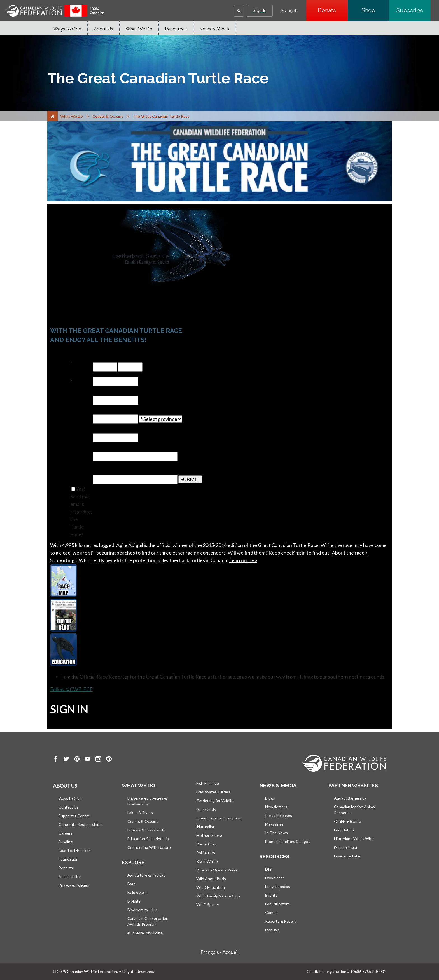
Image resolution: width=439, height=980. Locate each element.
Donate (333, 10)
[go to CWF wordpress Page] (77, 760)
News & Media (214, 29)
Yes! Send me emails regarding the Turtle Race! (81, 512)
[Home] (52, 116)
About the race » (350, 553)
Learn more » (243, 560)
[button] (239, 11)
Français (290, 11)
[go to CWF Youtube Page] (88, 760)
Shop (375, 10)
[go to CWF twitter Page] (66, 760)
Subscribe (414, 10)
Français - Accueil (219, 952)
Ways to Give (67, 29)
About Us (103, 29)
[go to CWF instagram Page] (98, 760)
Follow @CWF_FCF (71, 689)
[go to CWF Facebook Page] (56, 760)
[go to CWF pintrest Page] (109, 760)
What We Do (139, 29)
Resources (176, 29)
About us (65, 786)
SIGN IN (69, 709)
